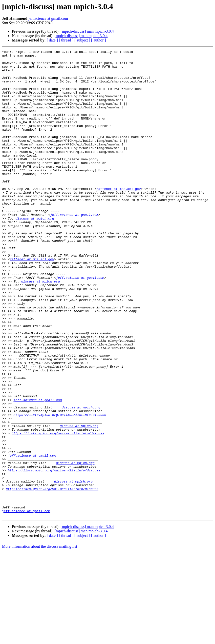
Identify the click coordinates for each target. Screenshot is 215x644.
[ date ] (52, 40)
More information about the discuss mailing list (40, 640)
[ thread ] (66, 40)
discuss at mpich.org (35, 252)
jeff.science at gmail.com (48, 18)
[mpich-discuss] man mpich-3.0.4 (87, 31)
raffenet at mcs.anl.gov (118, 217)
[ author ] (99, 40)
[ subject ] (82, 40)
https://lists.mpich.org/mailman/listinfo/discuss (60, 488)
